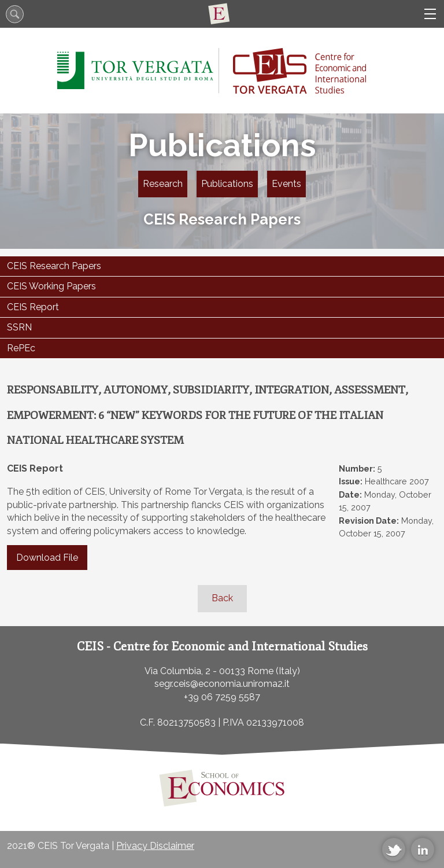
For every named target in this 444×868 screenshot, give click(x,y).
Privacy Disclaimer (155, 846)
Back (222, 598)
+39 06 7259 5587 (222, 697)
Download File (47, 558)
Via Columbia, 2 (177, 671)
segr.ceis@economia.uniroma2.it (222, 684)
